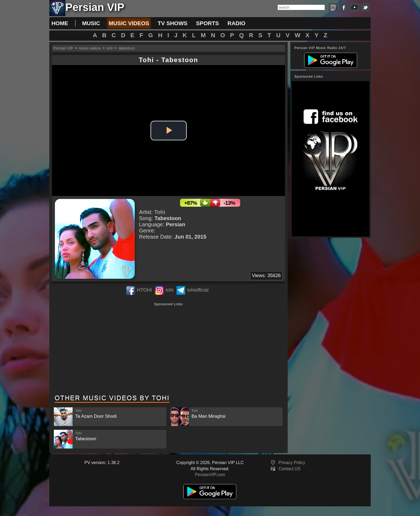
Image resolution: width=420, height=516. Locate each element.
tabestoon (127, 48)
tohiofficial (198, 290)
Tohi (160, 212)
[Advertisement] (168, 349)
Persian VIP (63, 48)
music (91, 23)
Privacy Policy (292, 463)
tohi (110, 48)
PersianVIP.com (210, 475)
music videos (129, 23)
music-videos (90, 48)
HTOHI (144, 290)
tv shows (173, 23)
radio (236, 23)
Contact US (290, 469)
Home (60, 23)
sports (208, 23)
